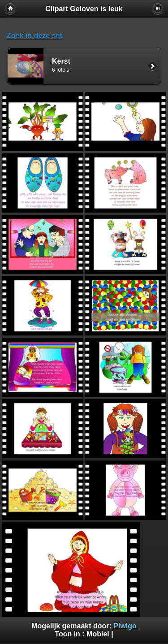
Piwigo (125, 626)
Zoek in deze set (34, 36)
